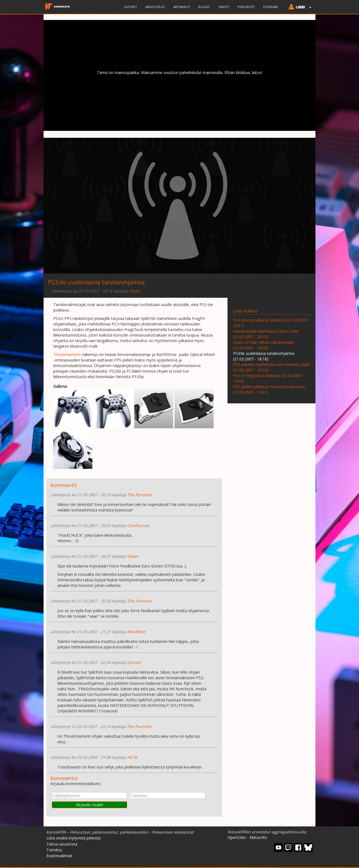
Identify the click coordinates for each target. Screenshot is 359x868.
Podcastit (246, 7)
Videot (224, 7)
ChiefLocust (138, 525)
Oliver (134, 291)
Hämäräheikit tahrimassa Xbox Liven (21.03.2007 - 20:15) (266, 334)
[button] (299, 7)
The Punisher (140, 495)
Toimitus (54, 850)
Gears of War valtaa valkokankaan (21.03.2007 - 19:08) (264, 345)
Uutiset (131, 7)
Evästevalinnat (59, 856)
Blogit (204, 7)
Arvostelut (155, 7)
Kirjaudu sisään (90, 805)
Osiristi (134, 662)
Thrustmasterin (67, 354)
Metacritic (259, 837)
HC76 (132, 757)
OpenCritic (237, 837)
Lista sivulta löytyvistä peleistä (73, 838)
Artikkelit (182, 7)
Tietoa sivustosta (62, 844)
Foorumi (270, 7)
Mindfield (136, 632)
